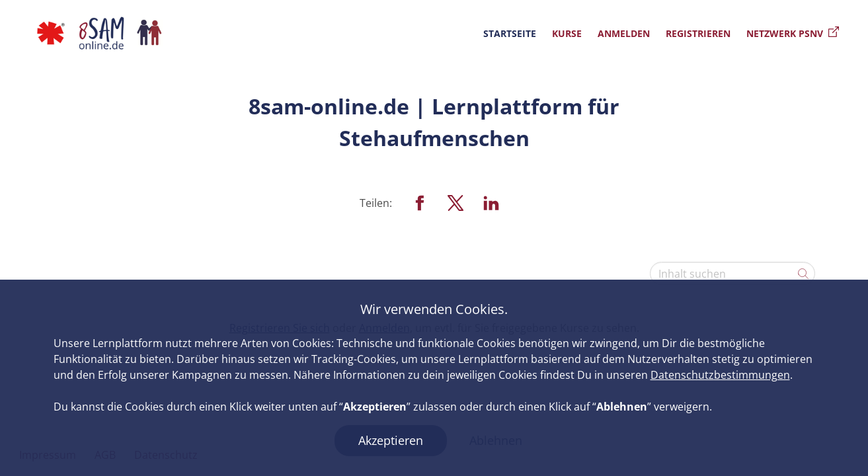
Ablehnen (496, 440)
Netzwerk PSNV (793, 33)
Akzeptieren (391, 440)
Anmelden (624, 33)
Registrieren (698, 33)
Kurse (567, 33)
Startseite (510, 33)
